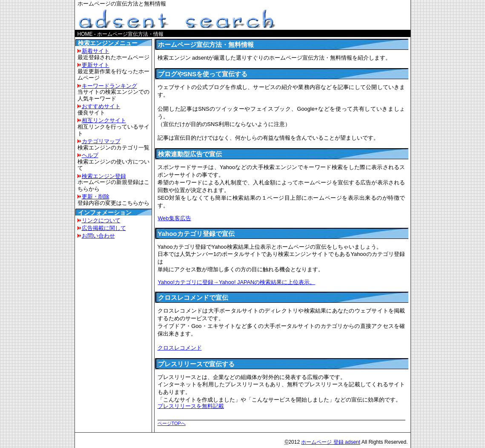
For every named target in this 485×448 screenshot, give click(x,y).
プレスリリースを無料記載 (191, 406)
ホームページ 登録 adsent (331, 442)
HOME (85, 34)
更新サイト (96, 65)
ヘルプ (90, 155)
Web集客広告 (174, 218)
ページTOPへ (172, 423)
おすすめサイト (101, 106)
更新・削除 (96, 197)
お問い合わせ (98, 236)
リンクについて (101, 220)
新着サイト (96, 51)
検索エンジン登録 (104, 176)
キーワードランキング (109, 86)
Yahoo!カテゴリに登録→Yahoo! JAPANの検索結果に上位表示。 (237, 282)
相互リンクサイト (104, 120)
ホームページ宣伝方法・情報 (130, 34)
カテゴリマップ (101, 141)
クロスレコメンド (180, 348)
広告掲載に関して (104, 228)
